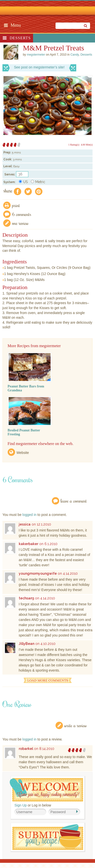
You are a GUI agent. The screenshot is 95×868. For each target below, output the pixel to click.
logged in (29, 515)
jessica (25, 524)
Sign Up (21, 805)
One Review (20, 223)
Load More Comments (48, 680)
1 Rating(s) (74, 145)
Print (16, 205)
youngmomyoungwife (38, 573)
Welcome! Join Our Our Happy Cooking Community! (46, 790)
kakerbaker (28, 544)
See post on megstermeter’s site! (39, 67)
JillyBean (27, 644)
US (23, 182)
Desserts (20, 38)
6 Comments (22, 214)
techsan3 (26, 598)
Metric (38, 182)
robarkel (26, 749)
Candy (75, 55)
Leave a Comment (74, 501)
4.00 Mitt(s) (87, 145)
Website (23, 453)
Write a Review (76, 725)
